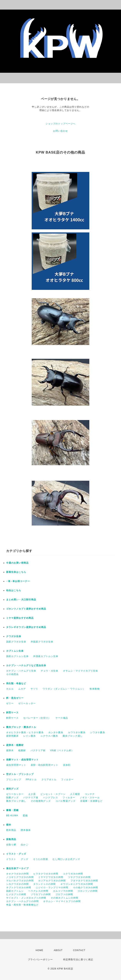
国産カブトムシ (15, 891)
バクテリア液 (31, 798)
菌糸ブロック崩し (73, 736)
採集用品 (11, 839)
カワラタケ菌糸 (77, 732)
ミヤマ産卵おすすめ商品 (20, 618)
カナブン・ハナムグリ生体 (21, 671)
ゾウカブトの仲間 (41, 894)
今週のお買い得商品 (17, 563)
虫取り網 (11, 845)
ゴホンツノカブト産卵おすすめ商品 (26, 609)
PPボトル (31, 780)
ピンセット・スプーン (53, 794)
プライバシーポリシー (40, 960)
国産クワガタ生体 (16, 642)
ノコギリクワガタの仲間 (20, 877)
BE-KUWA (12, 816)
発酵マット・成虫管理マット (22, 760)
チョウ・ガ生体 (49, 671)
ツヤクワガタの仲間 (79, 877)
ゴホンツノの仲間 (88, 891)
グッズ (24, 859)
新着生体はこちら (16, 572)
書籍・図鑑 (12, 810)
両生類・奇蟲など (16, 683)
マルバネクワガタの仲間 (20, 881)
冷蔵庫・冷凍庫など (91, 801)
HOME (39, 950)
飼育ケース (12, 713)
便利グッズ (12, 789)
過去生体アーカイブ (17, 868)
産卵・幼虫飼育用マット (44, 765)
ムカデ (22, 689)
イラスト (11, 859)
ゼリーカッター (27, 703)
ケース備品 (62, 718)
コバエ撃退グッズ (65, 801)
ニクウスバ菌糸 (49, 736)
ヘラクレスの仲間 (38, 891)
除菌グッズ (12, 798)
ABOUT (58, 950)
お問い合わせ (61, 131)
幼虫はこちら (14, 590)
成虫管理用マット (16, 765)
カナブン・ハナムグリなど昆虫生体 (26, 665)
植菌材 (22, 750)
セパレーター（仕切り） (37, 718)
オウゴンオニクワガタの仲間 (77, 884)
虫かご (24, 845)
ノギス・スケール (90, 798)
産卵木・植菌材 (15, 745)
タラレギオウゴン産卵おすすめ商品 (26, 627)
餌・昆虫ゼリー (15, 698)
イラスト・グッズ (16, 854)
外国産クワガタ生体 (42, 642)
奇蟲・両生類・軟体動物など (22, 905)
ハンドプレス (51, 798)
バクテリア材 (38, 750)
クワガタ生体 (14, 636)
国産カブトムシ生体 (17, 656)
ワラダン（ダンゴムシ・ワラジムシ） (64, 689)
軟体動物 (95, 689)
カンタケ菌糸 (56, 732)
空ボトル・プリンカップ (20, 774)
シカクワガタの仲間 (17, 884)
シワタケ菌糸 (98, 732)
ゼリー (10, 703)
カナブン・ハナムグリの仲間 (22, 901)
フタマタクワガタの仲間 (84, 881)
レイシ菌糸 (29, 736)
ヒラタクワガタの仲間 (46, 874)
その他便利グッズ (41, 801)
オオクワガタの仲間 (17, 874)
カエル (10, 689)
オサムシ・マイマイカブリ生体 (80, 671)
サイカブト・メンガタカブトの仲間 (26, 898)
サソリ (34, 689)
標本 (9, 825)
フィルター (67, 780)
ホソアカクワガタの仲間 (52, 881)
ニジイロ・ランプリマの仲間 (52, 888)
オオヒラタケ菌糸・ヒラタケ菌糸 (25, 732)
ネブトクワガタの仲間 (19, 888)
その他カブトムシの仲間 (64, 898)
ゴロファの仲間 (64, 894)
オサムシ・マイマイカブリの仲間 (62, 901)
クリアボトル (49, 780)
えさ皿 (32, 794)
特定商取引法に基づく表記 (78, 960)
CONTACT (79, 950)
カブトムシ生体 (15, 651)
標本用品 (11, 830)
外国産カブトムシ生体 (46, 656)
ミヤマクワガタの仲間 (51, 877)
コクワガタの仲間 (73, 874)
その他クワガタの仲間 (85, 888)
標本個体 (26, 830)
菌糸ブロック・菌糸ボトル (21, 727)
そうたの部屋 (41, 859)
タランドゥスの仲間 (44, 884)
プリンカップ (14, 780)
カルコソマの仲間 (63, 891)
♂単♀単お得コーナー (18, 581)
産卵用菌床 (12, 736)
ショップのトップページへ (61, 124)
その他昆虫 (12, 674)
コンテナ (90, 794)
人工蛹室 (75, 794)
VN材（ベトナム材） (62, 750)
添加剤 (67, 765)
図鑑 (25, 816)
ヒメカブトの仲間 (16, 894)
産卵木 (10, 750)
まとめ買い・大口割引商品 (21, 600)
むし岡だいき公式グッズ (66, 859)
